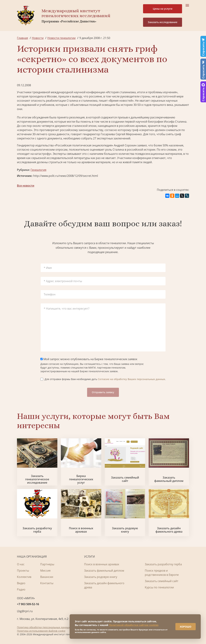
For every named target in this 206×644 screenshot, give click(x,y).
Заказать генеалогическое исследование (37, 479)
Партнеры (47, 564)
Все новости (26, 186)
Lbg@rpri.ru (25, 611)
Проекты (23, 571)
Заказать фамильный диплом (169, 479)
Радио (21, 589)
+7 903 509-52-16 (28, 604)
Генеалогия (38, 170)
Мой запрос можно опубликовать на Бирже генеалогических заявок (89, 359)
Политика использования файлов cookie (41, 631)
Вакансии (47, 577)
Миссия (45, 571)
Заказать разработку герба (37, 530)
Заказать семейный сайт (125, 479)
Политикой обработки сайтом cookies (134, 625)
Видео (21, 583)
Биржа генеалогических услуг (81, 479)
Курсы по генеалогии (159, 587)
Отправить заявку (103, 392)
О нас (21, 564)
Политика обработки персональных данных (43, 627)
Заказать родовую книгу (125, 530)
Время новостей (121, 101)
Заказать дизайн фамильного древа (169, 530)
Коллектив (24, 577)
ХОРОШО (185, 626)
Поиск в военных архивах (81, 530)
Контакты (47, 583)
